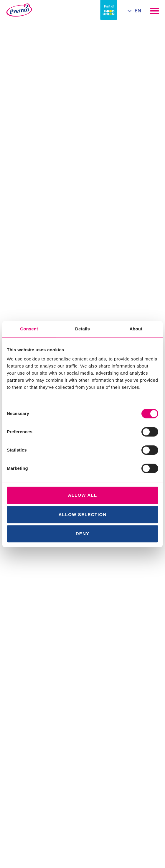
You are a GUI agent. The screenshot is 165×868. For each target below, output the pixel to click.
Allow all (83, 495)
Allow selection (83, 514)
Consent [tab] (29, 329)
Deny (82, 534)
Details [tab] (82, 329)
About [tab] (136, 329)
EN (138, 11)
